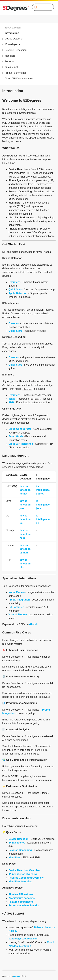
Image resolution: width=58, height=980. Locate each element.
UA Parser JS (16, 607)
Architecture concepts (22, 898)
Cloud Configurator (20, 429)
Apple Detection (18, 293)
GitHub (33, 624)
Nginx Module (17, 592)
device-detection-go (25, 519)
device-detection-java (25, 505)
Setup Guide (16, 436)
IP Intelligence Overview (23, 874)
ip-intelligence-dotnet (43, 490)
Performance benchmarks (24, 905)
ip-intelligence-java (43, 505)
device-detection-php (25, 564)
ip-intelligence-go (43, 519)
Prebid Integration (19, 600)
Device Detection (14, 39)
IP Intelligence (12, 44)
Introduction (12, 33)
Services (9, 62)
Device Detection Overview (24, 870)
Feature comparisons (21, 902)
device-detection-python (25, 549)
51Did (12, 399)
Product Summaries (16, 73)
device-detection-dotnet (25, 490)
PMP (11, 402)
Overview (14, 282)
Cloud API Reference (21, 444)
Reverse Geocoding (16, 50)
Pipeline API (11, 67)
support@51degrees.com (23, 939)
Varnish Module (18, 615)
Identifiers (10, 56)
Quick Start (15, 289)
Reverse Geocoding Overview (26, 878)
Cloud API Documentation (19, 79)
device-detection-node (25, 534)
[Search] (42, 7)
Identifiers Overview (20, 881)
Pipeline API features (21, 894)
